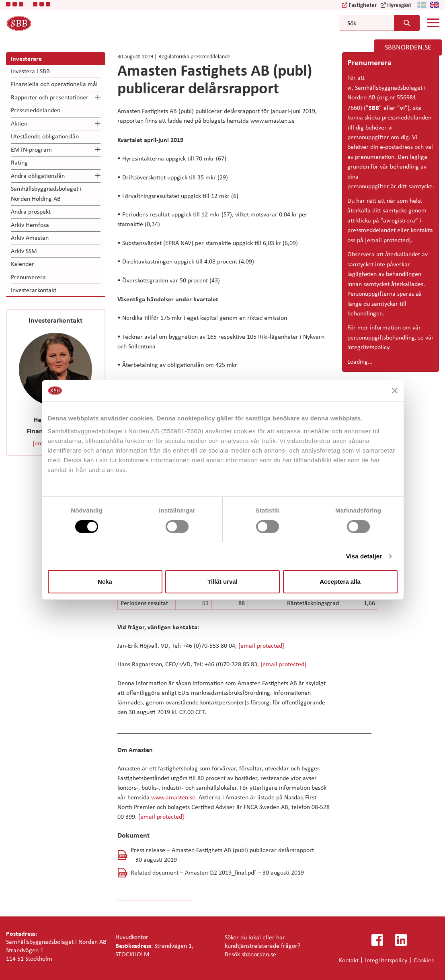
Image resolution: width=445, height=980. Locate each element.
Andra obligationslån (38, 176)
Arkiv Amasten (30, 238)
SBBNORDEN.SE (408, 47)
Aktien (19, 123)
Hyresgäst (399, 5)
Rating (19, 162)
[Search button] (405, 23)
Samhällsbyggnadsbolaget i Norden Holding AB (46, 193)
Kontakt (349, 960)
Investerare (26, 58)
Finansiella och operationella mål (54, 84)
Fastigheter (363, 5)
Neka (105, 582)
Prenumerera (28, 277)
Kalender (23, 264)
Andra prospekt (31, 211)
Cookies (424, 960)
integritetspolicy (368, 347)
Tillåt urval (222, 582)
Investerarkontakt (34, 290)
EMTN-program (31, 149)
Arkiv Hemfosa (30, 225)
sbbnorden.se (259, 954)
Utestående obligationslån (45, 136)
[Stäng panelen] (395, 391)
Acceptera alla (340, 582)
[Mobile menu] (433, 23)
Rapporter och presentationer (50, 97)
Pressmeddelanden (36, 110)
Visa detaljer (364, 556)
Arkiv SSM (24, 251)
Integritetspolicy (386, 960)
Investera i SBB (30, 71)
